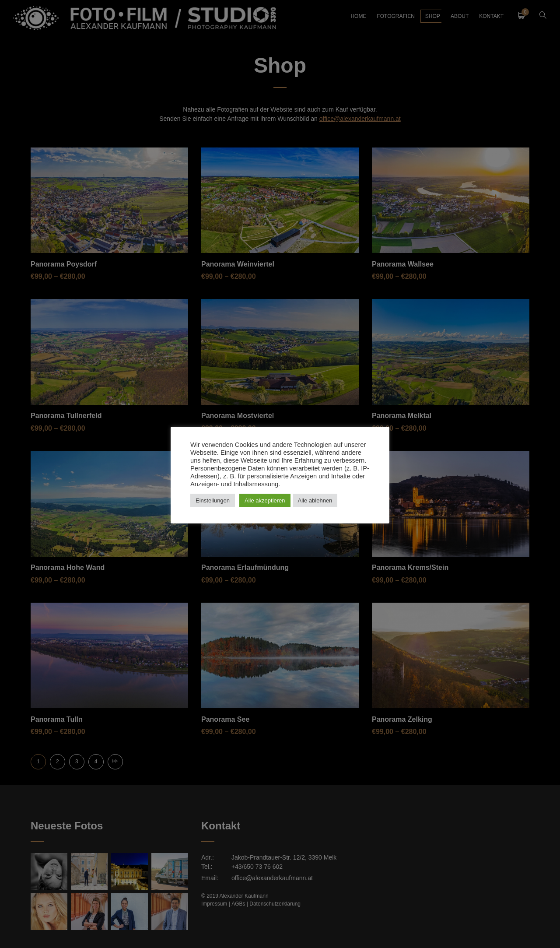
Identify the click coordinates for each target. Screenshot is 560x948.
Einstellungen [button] (213, 500)
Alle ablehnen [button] (315, 500)
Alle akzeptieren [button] (265, 500)
